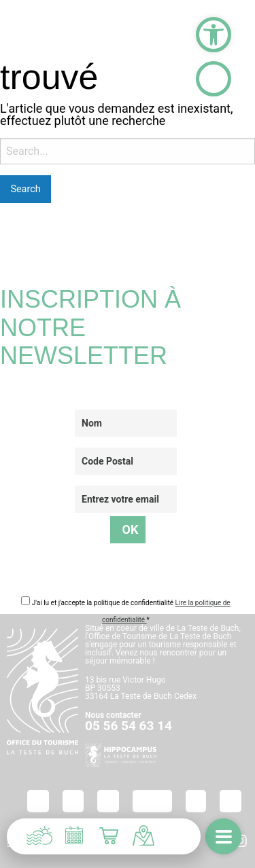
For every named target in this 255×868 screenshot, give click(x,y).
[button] (214, 35)
